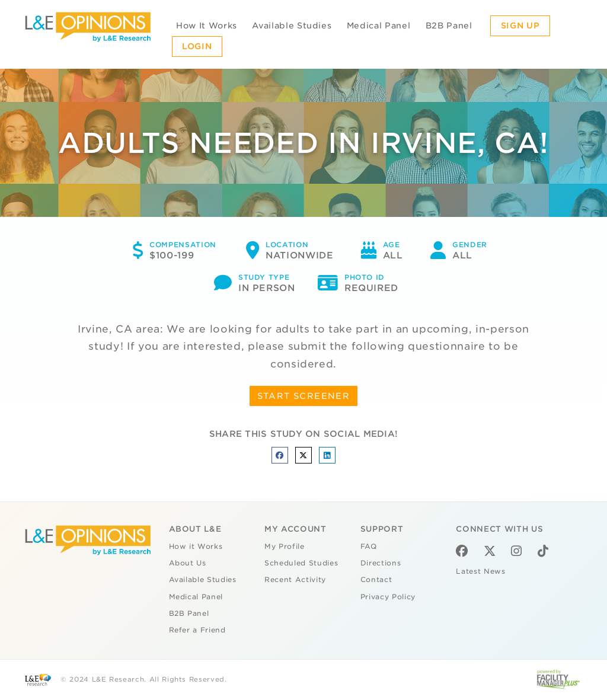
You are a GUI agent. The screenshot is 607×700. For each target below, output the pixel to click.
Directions (381, 563)
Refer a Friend (197, 630)
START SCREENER (304, 396)
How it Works (196, 546)
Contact (376, 580)
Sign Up (520, 25)
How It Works (207, 25)
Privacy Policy (388, 597)
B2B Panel (449, 25)
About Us (188, 563)
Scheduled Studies (301, 563)
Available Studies (292, 25)
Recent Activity (295, 580)
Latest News (480, 571)
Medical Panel (378, 25)
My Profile (285, 546)
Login (197, 46)
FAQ (369, 546)
